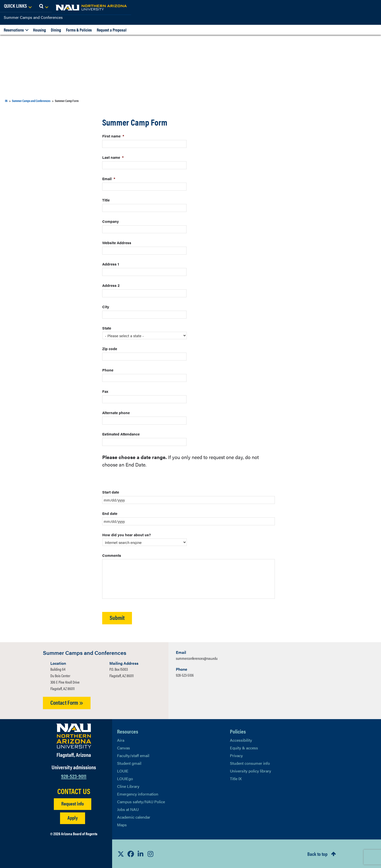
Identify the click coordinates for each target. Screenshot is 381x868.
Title (106, 200)
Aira (121, 740)
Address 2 (111, 285)
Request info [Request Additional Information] (73, 803)
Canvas (124, 748)
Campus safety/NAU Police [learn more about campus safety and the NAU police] (141, 802)
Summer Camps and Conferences (33, 17)
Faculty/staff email (133, 755)
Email (109, 179)
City (106, 307)
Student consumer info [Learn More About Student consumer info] (250, 763)
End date (110, 513)
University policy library (251, 771)
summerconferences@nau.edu (197, 658)
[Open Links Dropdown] (347, 6)
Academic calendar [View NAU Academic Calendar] (134, 817)
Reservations (14, 30)
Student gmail (129, 763)
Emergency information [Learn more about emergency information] (138, 794)
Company (111, 221)
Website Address (117, 243)
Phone (108, 370)
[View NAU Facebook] (131, 854)
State (107, 328)
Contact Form (67, 702)
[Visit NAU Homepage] (74, 736)
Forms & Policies (79, 30)
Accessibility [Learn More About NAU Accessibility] (241, 740)
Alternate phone (116, 413)
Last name (113, 157)
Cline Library (128, 786)
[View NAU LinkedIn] (141, 854)
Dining (56, 30)
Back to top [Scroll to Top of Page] (317, 854)
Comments (112, 555)
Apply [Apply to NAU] (73, 818)
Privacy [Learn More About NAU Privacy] (236, 755)
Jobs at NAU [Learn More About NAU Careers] (128, 809)
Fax (105, 391)
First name (113, 136)
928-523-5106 (185, 675)
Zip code (110, 349)
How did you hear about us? (127, 535)
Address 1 (111, 264)
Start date (111, 492)
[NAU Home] (40, 7)
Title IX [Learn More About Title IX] (236, 779)
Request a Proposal (112, 30)
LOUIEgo (125, 779)
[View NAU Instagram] (151, 854)
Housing (39, 30)
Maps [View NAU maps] (122, 825)
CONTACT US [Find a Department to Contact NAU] (74, 791)
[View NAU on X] (121, 854)
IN (6, 101)
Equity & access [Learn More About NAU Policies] (244, 748)
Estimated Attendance (121, 434)
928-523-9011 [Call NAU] (74, 776)
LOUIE (123, 771)
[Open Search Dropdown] (373, 6)
